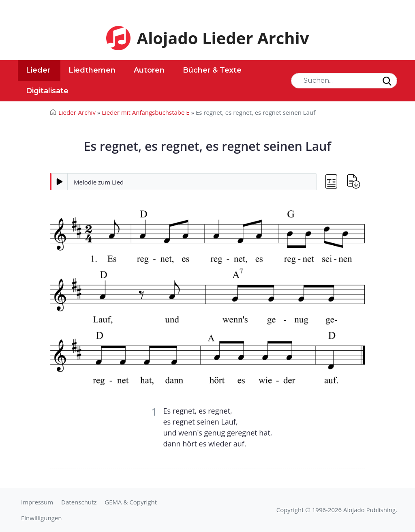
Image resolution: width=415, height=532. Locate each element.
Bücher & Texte (212, 70)
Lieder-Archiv (77, 112)
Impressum (37, 502)
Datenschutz (79, 502)
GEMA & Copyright (131, 502)
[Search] (344, 81)
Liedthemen (92, 70)
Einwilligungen (41, 518)
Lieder (38, 70)
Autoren (149, 70)
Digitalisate (47, 91)
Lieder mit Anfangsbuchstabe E (146, 112)
